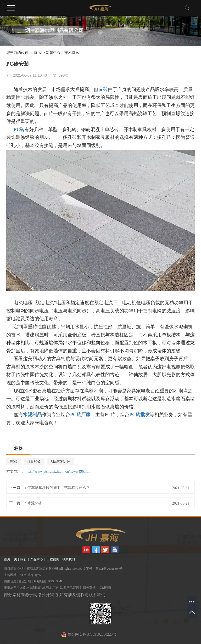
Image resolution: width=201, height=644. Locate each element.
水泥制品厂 (34, 587)
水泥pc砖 (35, 503)
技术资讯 (72, 53)
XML (60, 581)
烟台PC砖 (34, 461)
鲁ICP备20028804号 (109, 569)
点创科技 (105, 587)
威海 (31, 575)
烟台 (24, 575)
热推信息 (10, 581)
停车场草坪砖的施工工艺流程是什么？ (59, 488)
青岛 (38, 575)
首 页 (38, 53)
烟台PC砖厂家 (61, 461)
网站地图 (40, 581)
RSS (51, 581)
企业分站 (25, 581)
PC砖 (14, 461)
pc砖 (23, 587)
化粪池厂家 (51, 587)
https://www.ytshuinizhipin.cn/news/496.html (58, 471)
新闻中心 (53, 53)
